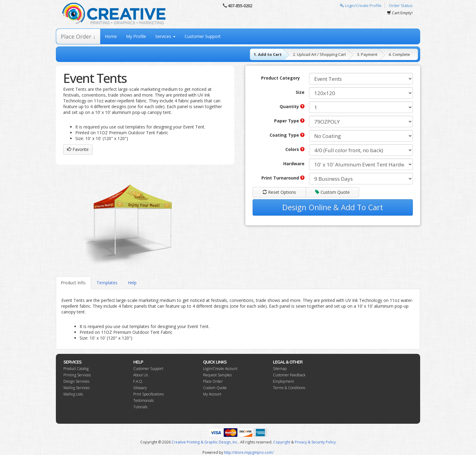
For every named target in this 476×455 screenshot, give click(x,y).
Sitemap (280, 369)
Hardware (294, 164)
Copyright (282, 442)
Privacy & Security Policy (315, 442)
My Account (212, 394)
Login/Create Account (220, 369)
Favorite (78, 149)
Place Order (213, 381)
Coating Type (287, 135)
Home (111, 36)
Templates (107, 283)
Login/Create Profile (361, 5)
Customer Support (203, 36)
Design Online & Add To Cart (333, 207)
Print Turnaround (283, 178)
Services (165, 36)
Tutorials (140, 407)
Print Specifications (148, 394)
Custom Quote (332, 192)
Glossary (140, 388)
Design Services (76, 381)
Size (300, 92)
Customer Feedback (289, 375)
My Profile (136, 36)
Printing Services (77, 375)
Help (132, 283)
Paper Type (289, 121)
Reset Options (279, 192)
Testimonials (143, 400)
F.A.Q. (138, 381)
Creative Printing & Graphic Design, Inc (204, 442)
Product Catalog (76, 369)
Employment (283, 381)
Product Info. (73, 283)
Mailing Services (76, 388)
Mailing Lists (73, 394)
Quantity (292, 106)
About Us (141, 375)
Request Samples (217, 375)
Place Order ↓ (78, 36)
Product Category (280, 78)
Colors (295, 149)
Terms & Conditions (289, 388)
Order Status (401, 5)
